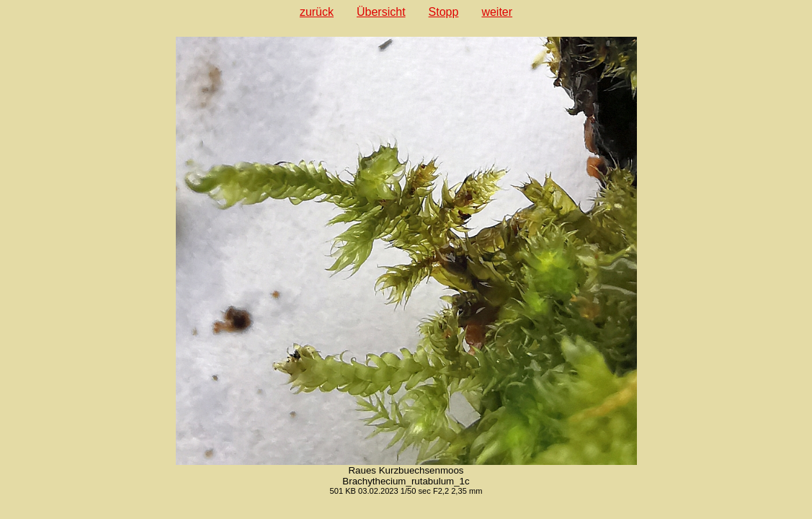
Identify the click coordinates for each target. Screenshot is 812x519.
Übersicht (381, 12)
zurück (317, 12)
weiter (497, 12)
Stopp (444, 12)
